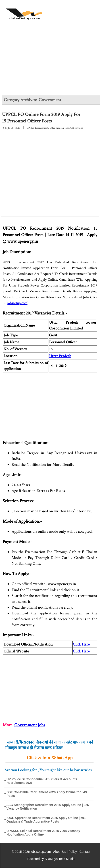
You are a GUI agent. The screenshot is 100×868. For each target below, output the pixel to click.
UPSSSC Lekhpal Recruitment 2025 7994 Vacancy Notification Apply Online (43, 833)
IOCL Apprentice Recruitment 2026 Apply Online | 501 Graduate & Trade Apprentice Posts (46, 820)
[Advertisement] (50, 61)
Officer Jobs (77, 128)
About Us (60, 852)
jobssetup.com (17, 303)
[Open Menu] (82, 12)
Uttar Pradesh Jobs (59, 128)
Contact (85, 852)
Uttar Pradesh (60, 356)
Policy (73, 852)
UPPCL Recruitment (37, 128)
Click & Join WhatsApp (50, 758)
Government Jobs (30, 725)
